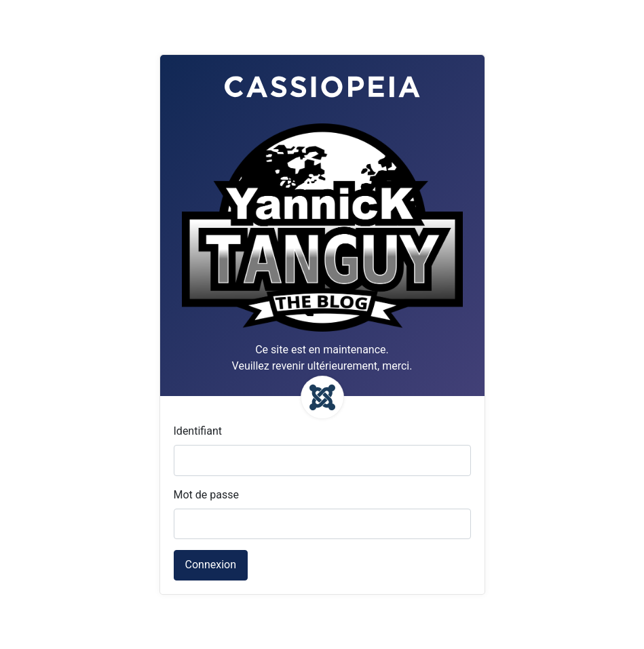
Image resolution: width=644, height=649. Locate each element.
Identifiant (198, 431)
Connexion (211, 565)
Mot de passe (206, 495)
